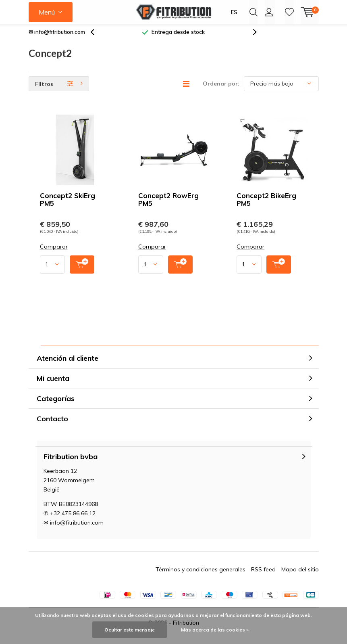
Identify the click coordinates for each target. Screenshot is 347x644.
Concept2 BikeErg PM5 (266, 205)
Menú (47, 12)
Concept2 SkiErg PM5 (68, 205)
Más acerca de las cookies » (215, 630)
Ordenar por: (221, 90)
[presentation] (97, 38)
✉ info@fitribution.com (57, 38)
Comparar (54, 253)
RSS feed (263, 575)
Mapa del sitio (300, 575)
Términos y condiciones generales (201, 575)
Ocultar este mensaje (130, 630)
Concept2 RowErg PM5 (168, 205)
